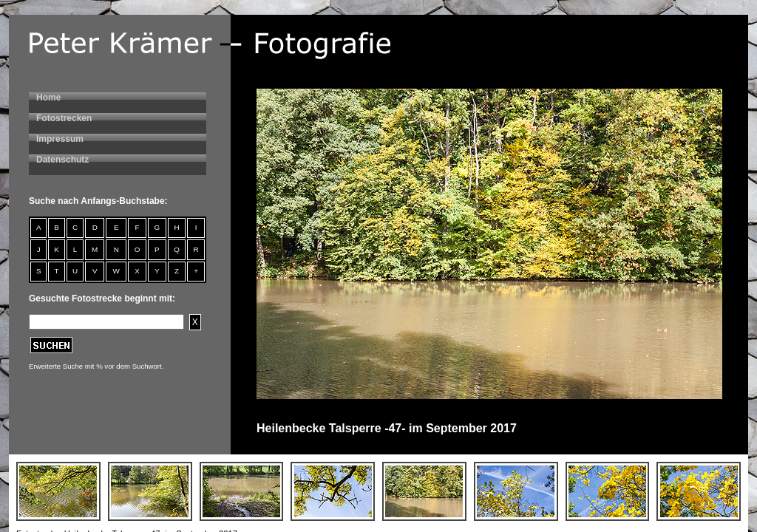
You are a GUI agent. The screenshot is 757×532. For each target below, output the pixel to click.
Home (48, 98)
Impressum (60, 139)
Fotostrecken (64, 118)
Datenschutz (62, 160)
